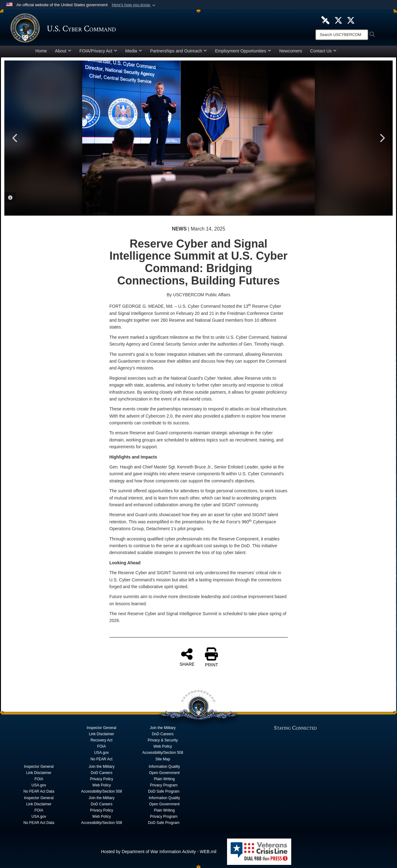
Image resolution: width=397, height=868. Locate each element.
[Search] (342, 35)
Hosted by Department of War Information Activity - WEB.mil (159, 852)
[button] (134, 5)
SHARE (187, 657)
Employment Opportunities (243, 51)
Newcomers (291, 51)
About (63, 51)
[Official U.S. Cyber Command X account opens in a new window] (338, 20)
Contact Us (323, 51)
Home (41, 51)
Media (134, 51)
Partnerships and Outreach (178, 51)
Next (382, 138)
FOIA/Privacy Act (98, 51)
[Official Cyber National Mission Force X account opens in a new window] (351, 20)
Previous (15, 138)
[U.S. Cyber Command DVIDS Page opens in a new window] (325, 20)
